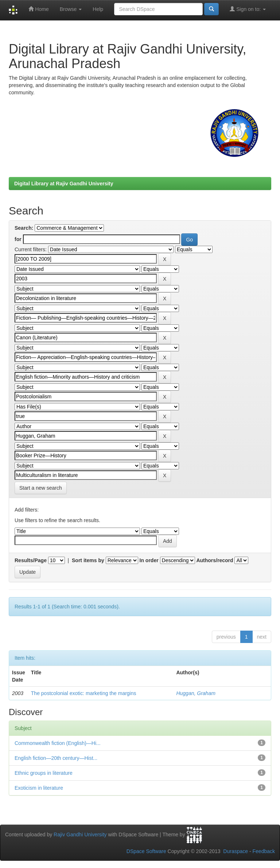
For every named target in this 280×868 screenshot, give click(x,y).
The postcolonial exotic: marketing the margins (84, 693)
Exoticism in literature (39, 788)
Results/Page (31, 560)
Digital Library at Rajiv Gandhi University (64, 184)
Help (98, 9)
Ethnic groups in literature (44, 773)
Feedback (264, 851)
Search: (24, 228)
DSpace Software (146, 851)
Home (38, 9)
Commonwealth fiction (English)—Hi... (58, 743)
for (18, 239)
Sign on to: (248, 9)
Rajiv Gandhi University (80, 835)
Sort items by (88, 560)
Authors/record (215, 560)
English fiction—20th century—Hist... (56, 758)
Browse (71, 9)
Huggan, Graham (196, 693)
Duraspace (236, 851)
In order (149, 560)
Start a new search (41, 488)
